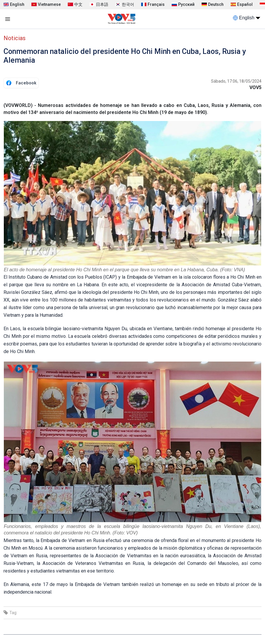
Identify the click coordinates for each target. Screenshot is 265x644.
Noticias (15, 38)
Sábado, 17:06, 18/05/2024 (236, 81)
